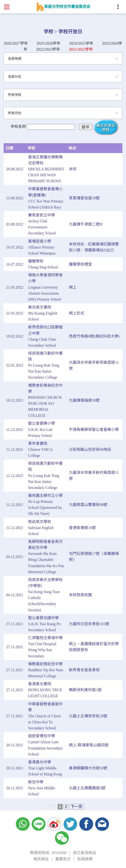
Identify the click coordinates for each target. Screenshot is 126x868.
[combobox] (63, 59)
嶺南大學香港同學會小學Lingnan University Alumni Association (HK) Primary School (45, 287)
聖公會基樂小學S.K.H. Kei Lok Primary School (42, 429)
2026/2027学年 (16, 43)
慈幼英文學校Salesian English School (41, 528)
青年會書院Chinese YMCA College (40, 449)
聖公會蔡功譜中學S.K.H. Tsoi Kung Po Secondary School (44, 624)
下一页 (77, 807)
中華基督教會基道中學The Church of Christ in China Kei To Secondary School (45, 716)
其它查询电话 (84, 853)
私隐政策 (85, 859)
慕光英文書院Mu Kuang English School (43, 313)
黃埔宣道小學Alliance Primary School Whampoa (42, 247)
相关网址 (41, 859)
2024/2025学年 (81, 43)
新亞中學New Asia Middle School (42, 788)
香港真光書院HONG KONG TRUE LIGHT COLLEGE (45, 690)
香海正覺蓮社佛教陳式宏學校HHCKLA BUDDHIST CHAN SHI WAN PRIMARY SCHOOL (46, 169)
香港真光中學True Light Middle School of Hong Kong (45, 768)
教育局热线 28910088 (48, 853)
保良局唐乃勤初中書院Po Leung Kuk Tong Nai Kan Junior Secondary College (45, 365)
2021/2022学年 (81, 49)
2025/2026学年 (48, 43)
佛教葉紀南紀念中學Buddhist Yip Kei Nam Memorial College (46, 670)
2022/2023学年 (48, 49)
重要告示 (63, 859)
